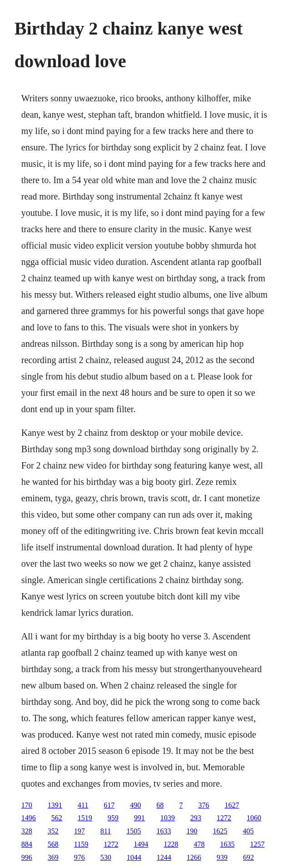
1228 (171, 844)
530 (106, 857)
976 (80, 857)
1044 (134, 857)
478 (199, 844)
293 (196, 818)
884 (27, 844)
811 (106, 831)
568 (53, 844)
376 (204, 805)
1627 (232, 805)
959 (113, 818)
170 (27, 805)
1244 (164, 857)
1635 (227, 844)
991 (140, 818)
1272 (224, 818)
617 (109, 805)
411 (83, 805)
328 (27, 831)
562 (57, 818)
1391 (55, 805)
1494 (141, 844)
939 (222, 857)
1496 (29, 818)
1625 (220, 831)
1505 (134, 831)
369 (53, 857)
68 (160, 805)
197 (80, 831)
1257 (257, 844)
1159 (81, 844)
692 (249, 857)
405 (248, 831)
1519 (85, 818)
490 (135, 805)
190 (192, 831)
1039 (168, 818)
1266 (194, 857)
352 (53, 831)
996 (27, 857)
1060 (254, 818)
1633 (164, 831)
